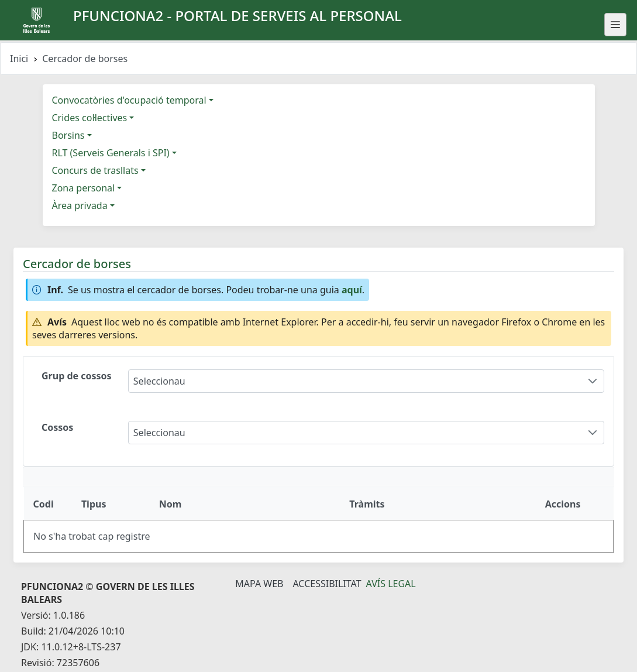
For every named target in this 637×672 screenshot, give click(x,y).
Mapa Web (259, 584)
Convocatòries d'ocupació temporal (129, 100)
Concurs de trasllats (95, 170)
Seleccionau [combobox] (159, 381)
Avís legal (391, 584)
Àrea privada (80, 205)
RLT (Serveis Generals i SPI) (111, 153)
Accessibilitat (327, 584)
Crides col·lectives (90, 118)
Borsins (68, 135)
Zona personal (84, 188)
